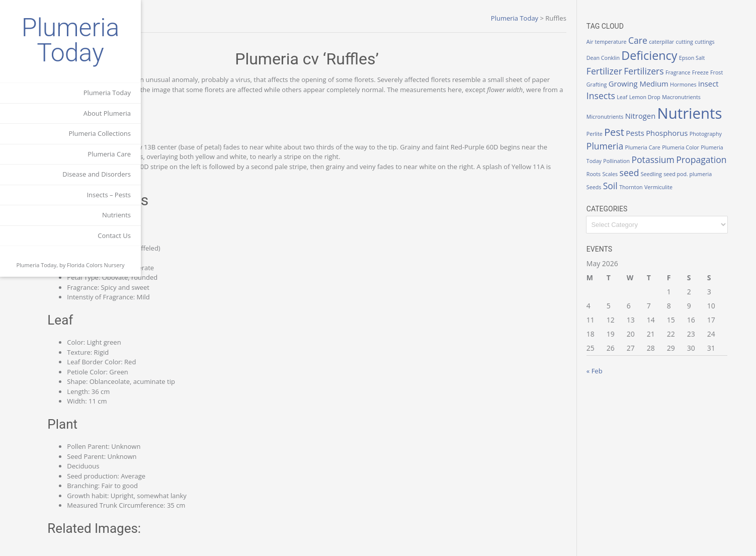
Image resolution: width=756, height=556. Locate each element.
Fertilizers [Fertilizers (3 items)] (670, 71)
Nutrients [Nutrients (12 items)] (645, 124)
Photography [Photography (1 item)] (672, 144)
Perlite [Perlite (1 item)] (687, 128)
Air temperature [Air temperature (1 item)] (632, 42)
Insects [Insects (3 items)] (649, 96)
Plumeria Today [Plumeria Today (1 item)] (707, 154)
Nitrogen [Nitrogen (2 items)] (706, 108)
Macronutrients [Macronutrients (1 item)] (632, 109)
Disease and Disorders (97, 174)
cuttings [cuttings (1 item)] (731, 42)
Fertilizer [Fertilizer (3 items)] (630, 71)
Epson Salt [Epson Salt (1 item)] (718, 58)
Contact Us (114, 235)
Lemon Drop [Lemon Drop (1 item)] (693, 97)
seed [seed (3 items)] (655, 179)
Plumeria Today (71, 40)
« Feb (620, 377)
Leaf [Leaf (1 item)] (670, 97)
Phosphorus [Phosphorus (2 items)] (633, 143)
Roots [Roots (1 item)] (619, 180)
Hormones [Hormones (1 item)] (724, 85)
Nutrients (116, 215)
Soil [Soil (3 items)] (636, 192)
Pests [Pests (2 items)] (728, 127)
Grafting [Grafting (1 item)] (637, 85)
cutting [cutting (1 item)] (710, 42)
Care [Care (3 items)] (663, 40)
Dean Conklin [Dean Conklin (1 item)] (629, 58)
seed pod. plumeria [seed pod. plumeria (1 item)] (714, 180)
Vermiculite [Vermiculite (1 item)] (684, 194)
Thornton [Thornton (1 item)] (657, 194)
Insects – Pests (109, 195)
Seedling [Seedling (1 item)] (677, 180)
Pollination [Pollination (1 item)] (625, 167)
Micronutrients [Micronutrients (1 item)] (671, 109)
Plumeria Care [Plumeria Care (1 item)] (630, 154)
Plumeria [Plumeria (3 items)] (708, 142)
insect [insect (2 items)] (622, 96)
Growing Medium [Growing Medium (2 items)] (679, 84)
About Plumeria (107, 113)
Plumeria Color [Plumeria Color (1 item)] (668, 154)
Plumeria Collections (100, 133)
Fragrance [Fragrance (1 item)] (703, 72)
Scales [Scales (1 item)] (636, 180)
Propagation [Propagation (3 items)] (710, 166)
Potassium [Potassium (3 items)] (662, 166)
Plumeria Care (109, 154)
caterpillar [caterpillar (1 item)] (688, 42)
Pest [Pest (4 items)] (707, 126)
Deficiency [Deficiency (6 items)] (675, 55)
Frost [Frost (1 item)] (618, 85)
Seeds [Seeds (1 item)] (619, 194)
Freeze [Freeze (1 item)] (726, 72)
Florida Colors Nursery (96, 265)
